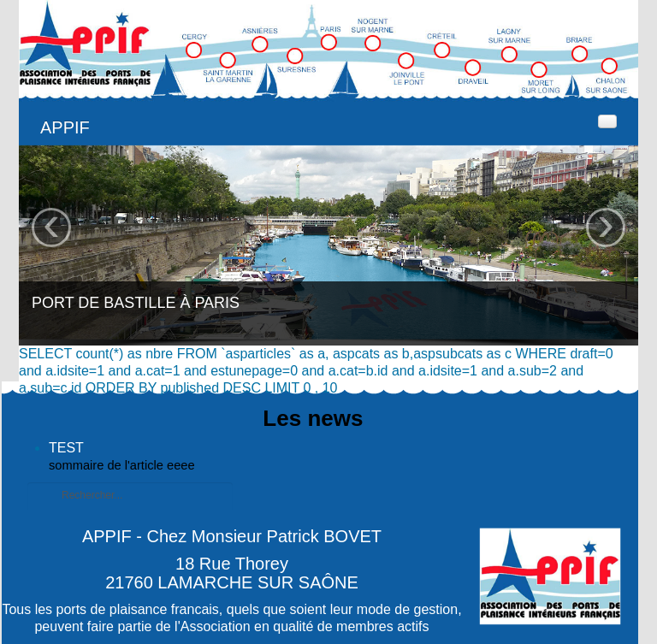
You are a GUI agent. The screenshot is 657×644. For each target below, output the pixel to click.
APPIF (65, 127)
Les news (313, 418)
